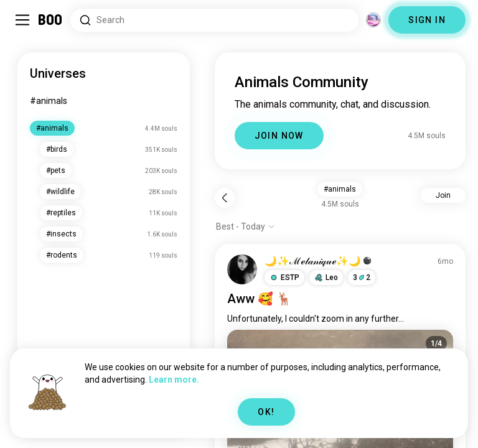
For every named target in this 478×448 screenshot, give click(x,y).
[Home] (51, 20)
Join (443, 195)
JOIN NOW (279, 136)
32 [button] (362, 278)
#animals (49, 101)
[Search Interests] (214, 20)
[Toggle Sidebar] (22, 20)
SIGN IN (427, 20)
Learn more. (174, 380)
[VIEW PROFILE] (242, 269)
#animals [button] (340, 189)
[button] (284, 278)
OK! (266, 412)
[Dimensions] (373, 20)
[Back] (225, 198)
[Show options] (246, 226)
